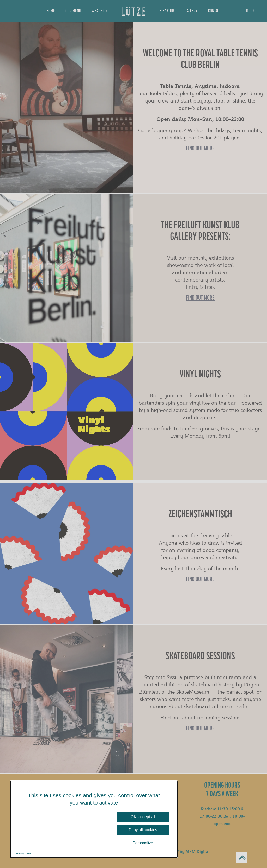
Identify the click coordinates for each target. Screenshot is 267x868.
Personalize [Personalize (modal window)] (143, 843)
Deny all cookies (143, 830)
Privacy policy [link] (24, 854)
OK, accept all (143, 817)
